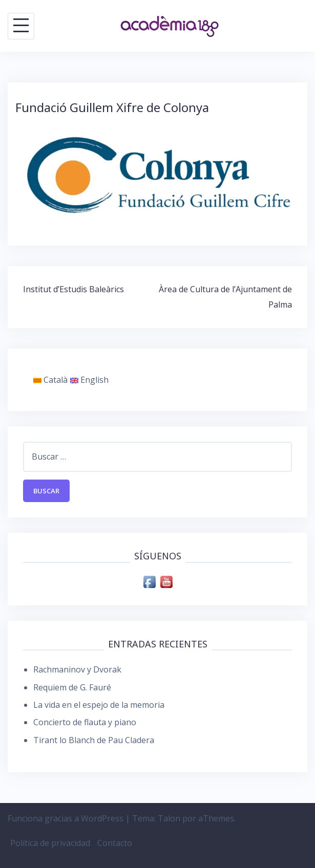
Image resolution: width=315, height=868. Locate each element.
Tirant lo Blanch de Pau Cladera (94, 740)
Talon (169, 818)
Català (50, 380)
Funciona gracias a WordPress (66, 818)
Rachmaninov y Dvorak (77, 669)
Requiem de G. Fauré (72, 687)
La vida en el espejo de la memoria (99, 705)
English (89, 380)
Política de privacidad (50, 843)
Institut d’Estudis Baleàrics (73, 289)
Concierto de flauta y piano (85, 722)
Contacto (115, 843)
